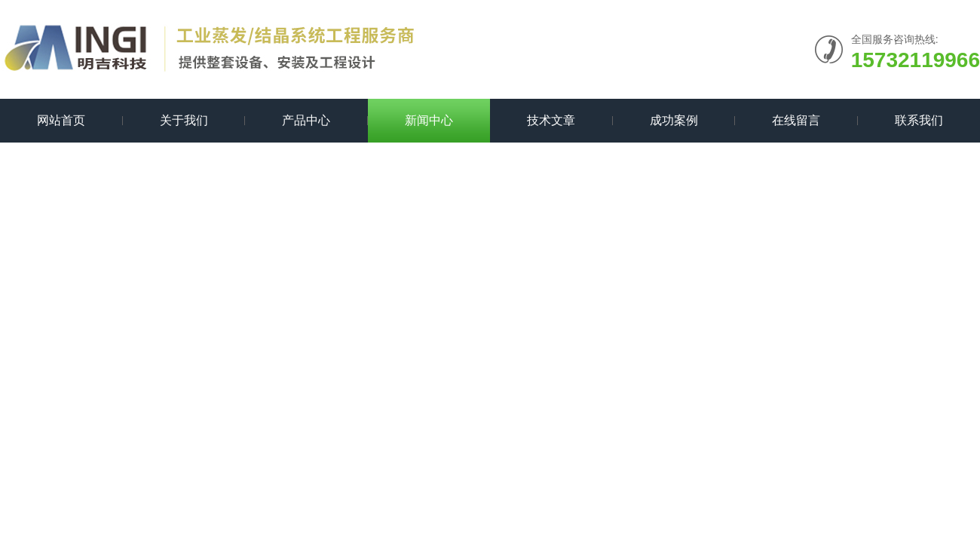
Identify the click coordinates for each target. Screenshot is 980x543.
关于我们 (184, 120)
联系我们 (919, 120)
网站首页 (61, 120)
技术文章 (551, 120)
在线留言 (796, 120)
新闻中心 (429, 120)
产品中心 (306, 120)
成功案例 (674, 120)
